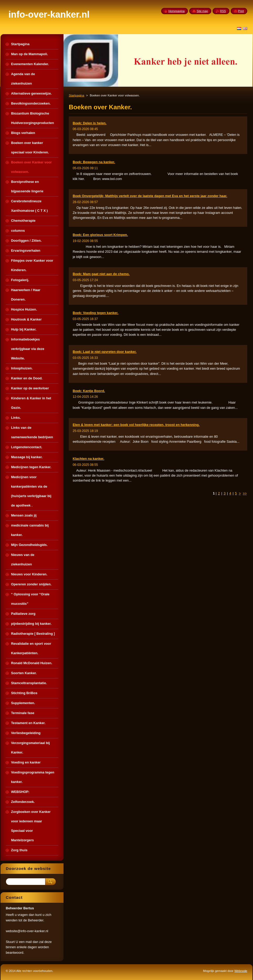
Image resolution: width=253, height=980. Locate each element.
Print (241, 11)
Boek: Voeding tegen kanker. (96, 313)
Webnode (241, 971)
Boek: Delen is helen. (90, 123)
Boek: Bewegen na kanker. (94, 162)
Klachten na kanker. (88, 459)
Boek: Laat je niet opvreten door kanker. (105, 352)
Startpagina (77, 95)
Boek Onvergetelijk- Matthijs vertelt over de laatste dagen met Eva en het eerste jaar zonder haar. (150, 196)
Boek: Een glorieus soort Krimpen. (100, 235)
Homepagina (177, 11)
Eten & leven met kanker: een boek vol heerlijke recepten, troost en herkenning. (136, 425)
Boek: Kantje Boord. (89, 391)
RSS (223, 11)
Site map (202, 11)
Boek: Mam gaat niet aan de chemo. (101, 274)
